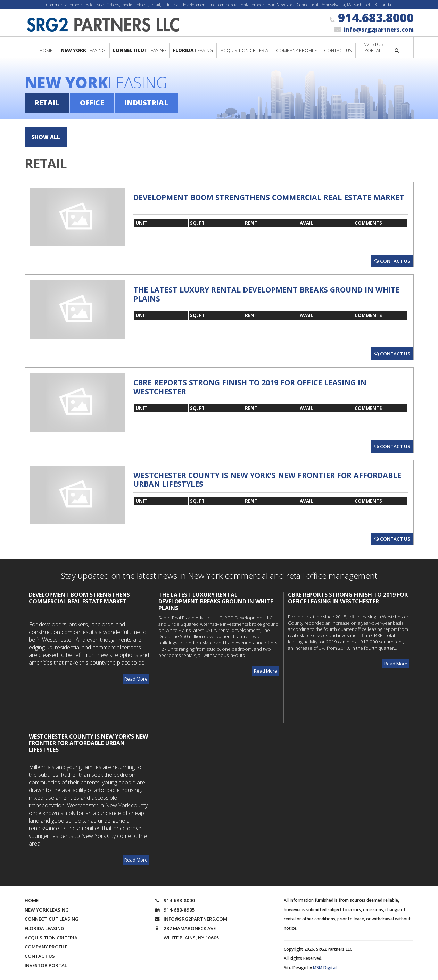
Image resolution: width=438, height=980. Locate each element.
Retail (47, 103)
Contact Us (392, 258)
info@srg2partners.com (379, 30)
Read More (136, 676)
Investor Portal (46, 962)
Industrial (146, 103)
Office (92, 103)
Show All (48, 135)
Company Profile (46, 944)
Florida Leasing (44, 925)
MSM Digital (325, 965)
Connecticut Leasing (52, 916)
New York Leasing (47, 907)
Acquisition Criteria (51, 934)
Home (32, 897)
